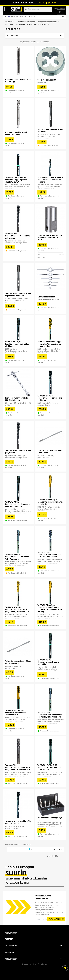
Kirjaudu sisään (59, 8)
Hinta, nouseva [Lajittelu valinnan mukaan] (35, 36)
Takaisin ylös (54, 856)
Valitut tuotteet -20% (23, 3)
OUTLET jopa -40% (47, 3)
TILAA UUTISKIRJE (56, 919)
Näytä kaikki (41, 257)
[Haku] (38, 9)
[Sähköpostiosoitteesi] (41, 919)
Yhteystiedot (11, 933)
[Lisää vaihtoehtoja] (65, 968)
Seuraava (58, 849)
